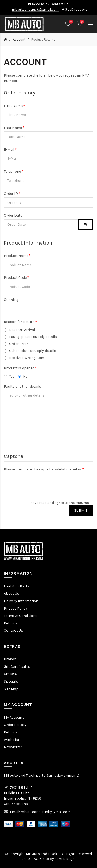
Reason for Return (19, 322)
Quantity (11, 300)
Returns (11, 623)
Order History (15, 725)
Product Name (16, 256)
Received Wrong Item (24, 358)
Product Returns (43, 40)
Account (19, 40)
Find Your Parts (17, 586)
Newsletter (13, 747)
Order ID (11, 194)
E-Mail (9, 150)
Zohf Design (65, 859)
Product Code (15, 278)
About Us (12, 593)
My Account (14, 717)
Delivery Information (21, 601)
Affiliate (10, 674)
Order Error (16, 344)
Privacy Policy (16, 609)
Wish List (12, 740)
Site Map (11, 689)
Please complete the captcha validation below (43, 469)
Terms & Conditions (21, 616)
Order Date (13, 215)
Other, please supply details (30, 351)
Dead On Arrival (19, 330)
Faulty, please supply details (30, 337)
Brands (10, 659)
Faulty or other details (23, 387)
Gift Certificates (17, 667)
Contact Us (13, 631)
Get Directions (76, 9)
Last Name (13, 128)
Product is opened (19, 368)
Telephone (12, 172)
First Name (13, 106)
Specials (11, 681)
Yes (9, 376)
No (23, 376)
